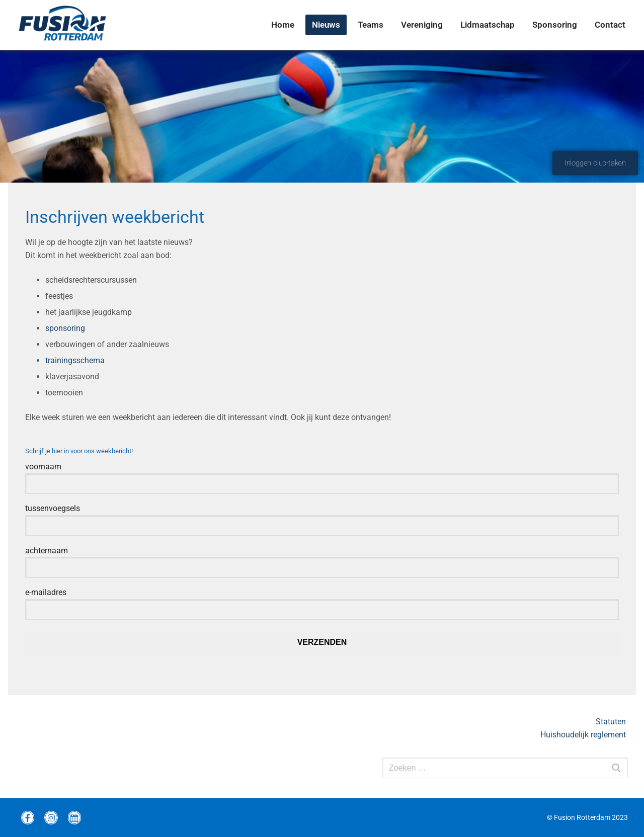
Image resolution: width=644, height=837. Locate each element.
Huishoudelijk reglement (584, 735)
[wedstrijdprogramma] (74, 817)
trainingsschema (75, 360)
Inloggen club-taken (595, 163)
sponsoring (65, 328)
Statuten (612, 722)
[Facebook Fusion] (28, 817)
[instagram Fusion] (51, 817)
